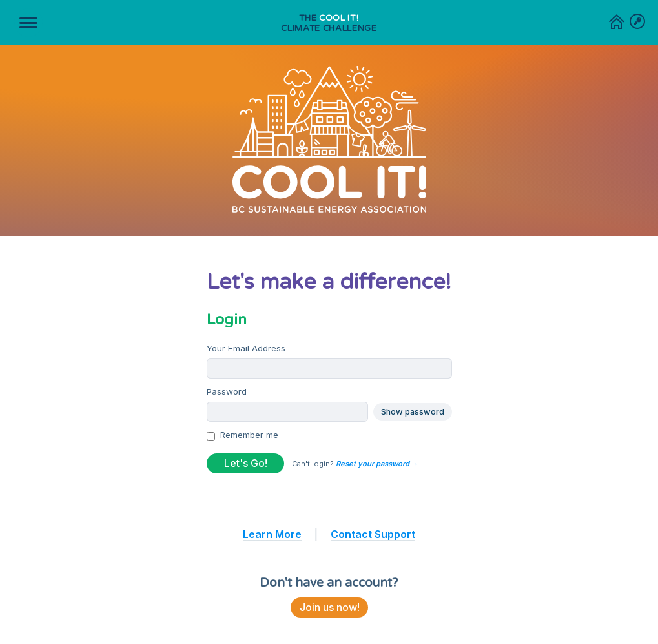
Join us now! (329, 607)
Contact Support (373, 534)
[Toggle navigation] (28, 23)
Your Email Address (246, 348)
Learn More (272, 534)
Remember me (249, 435)
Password (227, 391)
